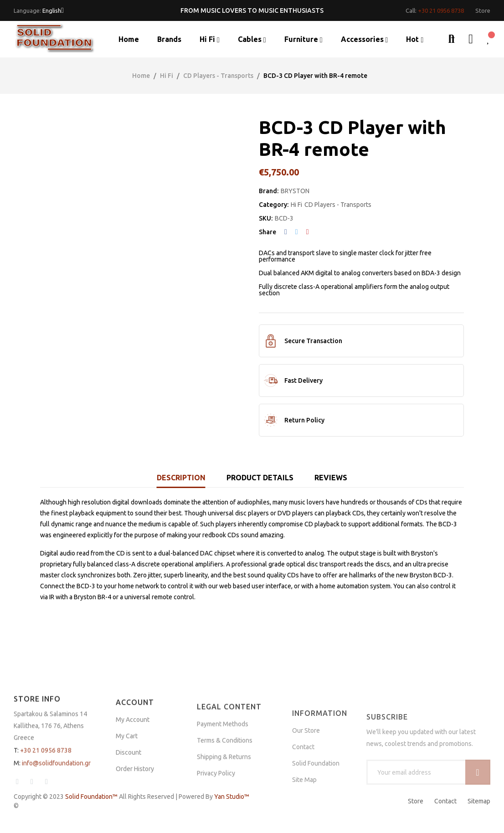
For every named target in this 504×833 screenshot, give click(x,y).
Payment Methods (223, 771)
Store (416, 801)
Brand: (269, 191)
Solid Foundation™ (91, 797)
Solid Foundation (316, 813)
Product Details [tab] (260, 478)
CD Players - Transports (338, 205)
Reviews (331, 478)
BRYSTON (295, 191)
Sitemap (479, 801)
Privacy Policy (216, 821)
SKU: (266, 218)
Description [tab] (181, 478)
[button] (483, 11)
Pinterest (308, 232)
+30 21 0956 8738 (441, 10)
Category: (274, 205)
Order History (135, 813)
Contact (445, 801)
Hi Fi (296, 205)
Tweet (297, 232)
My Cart (127, 780)
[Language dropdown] (53, 10)
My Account (133, 764)
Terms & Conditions (225, 788)
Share (286, 232)
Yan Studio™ (232, 797)
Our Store (306, 781)
